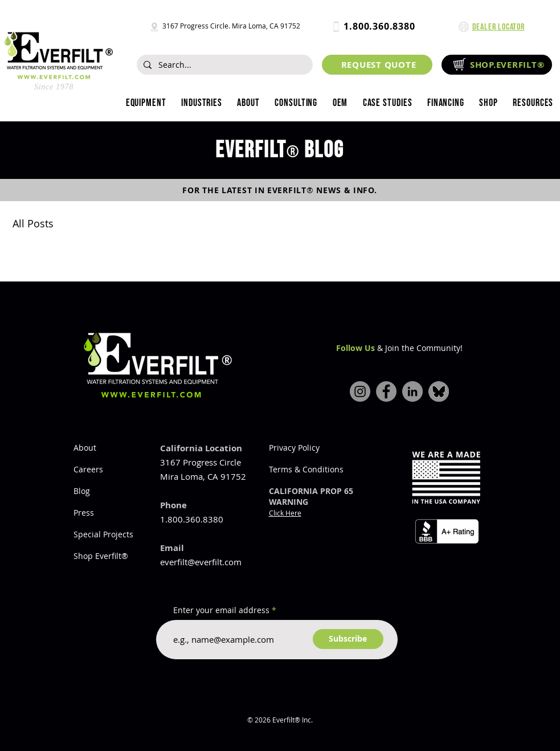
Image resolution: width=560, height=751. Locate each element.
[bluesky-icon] (439, 391)
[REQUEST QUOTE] (377, 65)
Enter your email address (221, 610)
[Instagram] (360, 391)
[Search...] (224, 65)
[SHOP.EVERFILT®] (497, 65)
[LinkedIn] (412, 391)
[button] (202, 103)
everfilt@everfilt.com (201, 562)
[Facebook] (386, 391)
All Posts (33, 223)
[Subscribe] (348, 639)
